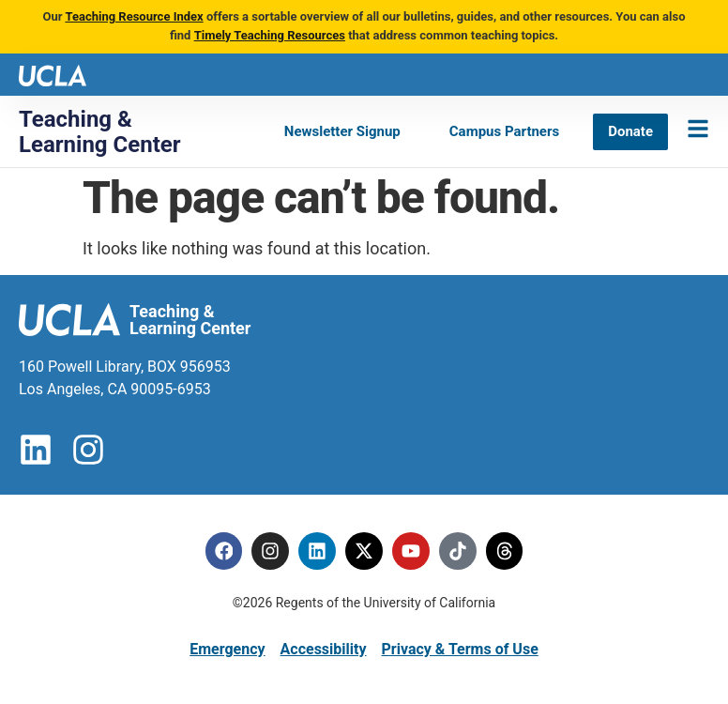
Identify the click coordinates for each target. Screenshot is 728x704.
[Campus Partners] (504, 132)
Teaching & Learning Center (100, 131)
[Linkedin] (317, 551)
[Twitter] (364, 551)
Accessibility (324, 649)
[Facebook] (223, 551)
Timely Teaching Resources (270, 35)
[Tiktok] (458, 551)
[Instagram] (270, 551)
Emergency (227, 649)
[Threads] (505, 551)
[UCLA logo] (53, 74)
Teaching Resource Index (134, 16)
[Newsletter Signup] (342, 132)
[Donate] (630, 132)
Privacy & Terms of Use (459, 649)
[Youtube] (411, 551)
